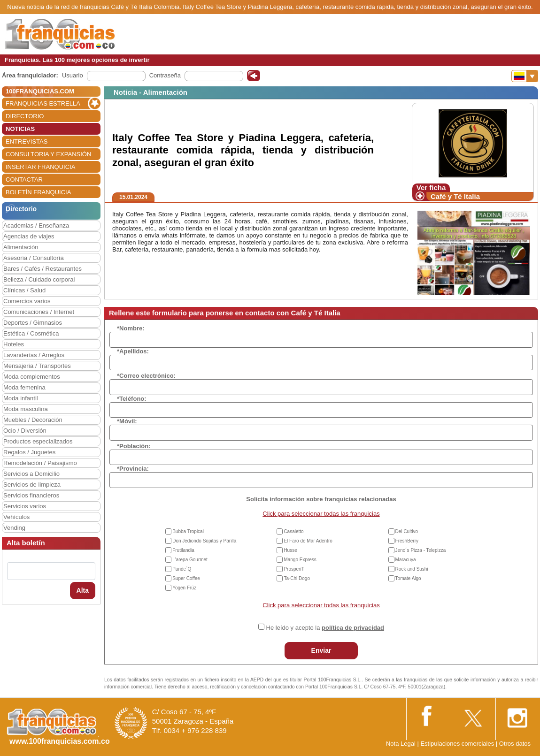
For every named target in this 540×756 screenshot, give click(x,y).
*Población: (134, 446)
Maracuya (406, 560)
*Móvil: (127, 421)
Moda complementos (32, 377)
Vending (14, 528)
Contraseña (165, 75)
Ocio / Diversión (25, 431)
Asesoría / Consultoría (34, 258)
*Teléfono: (132, 399)
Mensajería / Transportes (37, 366)
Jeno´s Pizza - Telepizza (421, 550)
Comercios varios (27, 301)
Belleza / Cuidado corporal (39, 279)
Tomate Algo (408, 578)
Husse (290, 550)
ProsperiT (294, 569)
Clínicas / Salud (24, 290)
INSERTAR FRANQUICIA (40, 167)
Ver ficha (431, 187)
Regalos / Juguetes (29, 452)
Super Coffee (186, 578)
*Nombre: (131, 328)
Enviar (321, 650)
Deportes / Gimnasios (33, 323)
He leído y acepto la (325, 628)
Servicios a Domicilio (31, 474)
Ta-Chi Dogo (297, 578)
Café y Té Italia (455, 196)
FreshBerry (407, 541)
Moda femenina (24, 387)
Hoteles (14, 344)
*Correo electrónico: (146, 376)
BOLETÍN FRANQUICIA (38, 192)
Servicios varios (25, 506)
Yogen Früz (184, 588)
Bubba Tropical (188, 531)
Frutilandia (183, 550)
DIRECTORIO (25, 116)
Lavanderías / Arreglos (34, 355)
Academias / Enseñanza (36, 225)
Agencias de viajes (29, 236)
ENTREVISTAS (27, 141)
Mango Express (300, 560)
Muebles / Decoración (33, 420)
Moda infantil (21, 398)
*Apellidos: (133, 351)
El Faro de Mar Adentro (308, 541)
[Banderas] (525, 76)
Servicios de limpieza (32, 485)
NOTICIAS (20, 129)
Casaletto (293, 531)
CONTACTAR (24, 179)
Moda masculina (26, 409)
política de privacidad (353, 628)
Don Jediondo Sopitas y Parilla (204, 541)
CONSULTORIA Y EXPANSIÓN (48, 154)
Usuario (73, 75)
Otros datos (515, 744)
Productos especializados (38, 441)
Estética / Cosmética (31, 333)
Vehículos (16, 517)
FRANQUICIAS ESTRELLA (43, 103)
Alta (83, 590)
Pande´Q (182, 569)
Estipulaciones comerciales (458, 744)
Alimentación (21, 247)
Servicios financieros (31, 495)
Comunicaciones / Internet (39, 312)
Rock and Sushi (412, 569)
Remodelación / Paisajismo (40, 463)
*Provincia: (133, 469)
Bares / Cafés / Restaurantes (42, 269)
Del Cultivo (407, 531)
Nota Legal (401, 744)
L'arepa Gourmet (190, 560)
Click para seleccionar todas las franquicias (321, 514)
